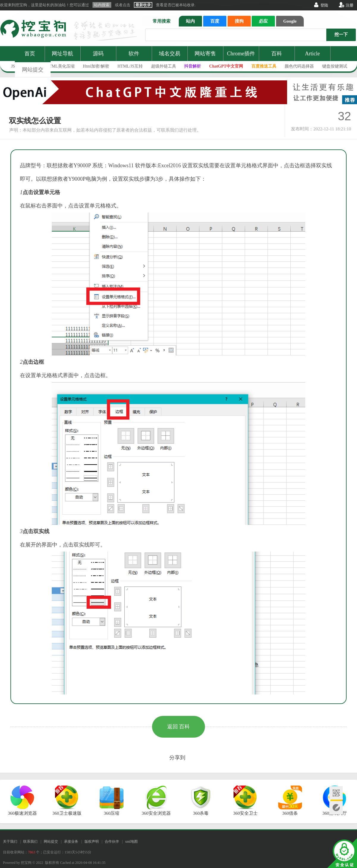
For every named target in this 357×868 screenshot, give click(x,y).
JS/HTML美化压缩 (58, 66)
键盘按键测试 (335, 66)
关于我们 (10, 842)
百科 (277, 54)
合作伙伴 (112, 842)
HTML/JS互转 (130, 66)
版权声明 (92, 842)
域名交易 (170, 54)
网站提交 (33, 70)
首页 (30, 54)
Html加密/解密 (96, 66)
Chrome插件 (241, 54)
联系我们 (30, 842)
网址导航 (62, 54)
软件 (134, 54)
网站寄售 (205, 54)
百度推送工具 (264, 66)
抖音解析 (192, 66)
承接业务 (71, 842)
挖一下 (341, 35)
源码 (98, 54)
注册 (350, 5)
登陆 (324, 5)
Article (312, 54)
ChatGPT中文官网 (226, 66)
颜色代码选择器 (299, 66)
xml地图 (131, 842)
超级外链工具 (164, 66)
